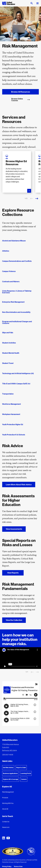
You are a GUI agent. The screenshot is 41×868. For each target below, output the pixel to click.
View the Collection (14, 620)
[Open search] (32, 3)
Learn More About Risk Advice (19, 485)
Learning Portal (26, 773)
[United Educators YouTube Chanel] (8, 838)
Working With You (8, 803)
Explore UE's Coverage (11, 779)
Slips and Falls (8, 333)
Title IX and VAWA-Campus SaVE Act (16, 384)
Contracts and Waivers (11, 282)
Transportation (8, 394)
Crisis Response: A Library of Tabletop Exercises (17, 292)
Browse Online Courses (21, 100)
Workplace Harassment (11, 414)
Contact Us (6, 822)
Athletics (6, 251)
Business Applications (10, 773)
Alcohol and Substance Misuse (14, 241)
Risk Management (8, 792)
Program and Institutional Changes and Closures (17, 322)
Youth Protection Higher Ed (13, 424)
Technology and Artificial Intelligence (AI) (18, 373)
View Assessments (14, 529)
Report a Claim (21, 768)
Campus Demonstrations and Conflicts (17, 261)
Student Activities (9, 343)
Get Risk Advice (8, 768)
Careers (24, 779)
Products (5, 798)
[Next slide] (37, 199)
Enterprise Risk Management (13, 302)
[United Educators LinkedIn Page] (4, 838)
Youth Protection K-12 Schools (14, 435)
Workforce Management (11, 404)
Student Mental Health (11, 353)
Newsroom (6, 827)
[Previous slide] (31, 199)
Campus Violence (9, 271)
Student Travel (8, 363)
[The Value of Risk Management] (20, 658)
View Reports (13, 573)
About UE (5, 809)
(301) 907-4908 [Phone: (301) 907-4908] (8, 755)
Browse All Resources (21, 92)
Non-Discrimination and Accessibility (16, 312)
